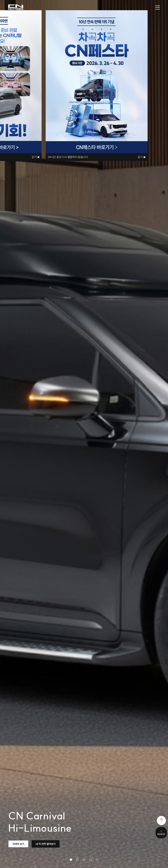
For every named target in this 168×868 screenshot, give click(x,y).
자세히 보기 (18, 844)
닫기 (142, 157)
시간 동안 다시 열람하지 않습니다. (68, 157)
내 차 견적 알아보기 (46, 844)
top (161, 821)
